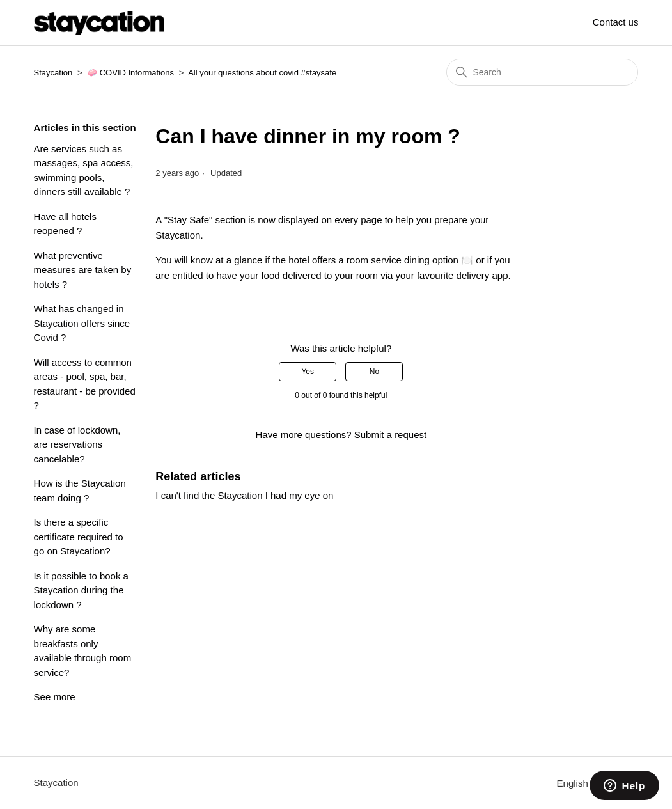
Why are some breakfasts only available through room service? (83, 651)
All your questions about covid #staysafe (262, 73)
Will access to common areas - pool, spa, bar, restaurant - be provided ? (85, 384)
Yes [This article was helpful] (308, 372)
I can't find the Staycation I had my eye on (244, 495)
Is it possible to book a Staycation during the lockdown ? (81, 590)
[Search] (542, 72)
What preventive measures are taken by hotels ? (83, 270)
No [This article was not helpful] (374, 372)
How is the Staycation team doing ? (80, 491)
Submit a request (390, 435)
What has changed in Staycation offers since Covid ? (82, 323)
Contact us (616, 22)
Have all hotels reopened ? (65, 224)
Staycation (53, 73)
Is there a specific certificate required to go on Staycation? (79, 537)
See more (55, 697)
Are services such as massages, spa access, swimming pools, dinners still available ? (84, 170)
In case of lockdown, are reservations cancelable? (77, 444)
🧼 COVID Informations (130, 73)
